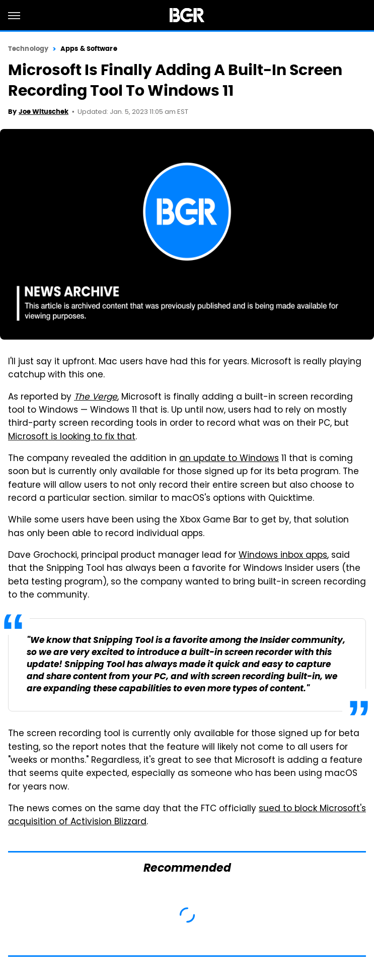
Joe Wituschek (44, 112)
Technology (28, 49)
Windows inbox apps (283, 556)
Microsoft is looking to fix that (72, 437)
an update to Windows (229, 459)
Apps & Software (89, 49)
